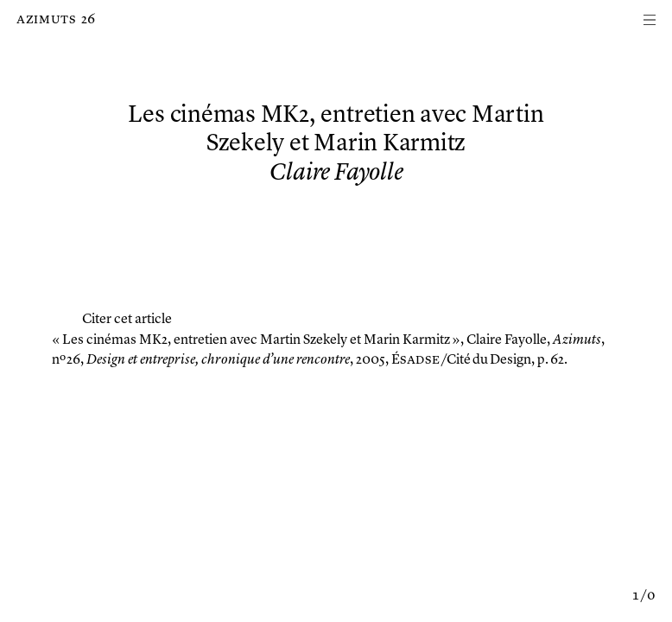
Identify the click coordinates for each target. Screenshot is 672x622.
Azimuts (46, 20)
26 (88, 20)
